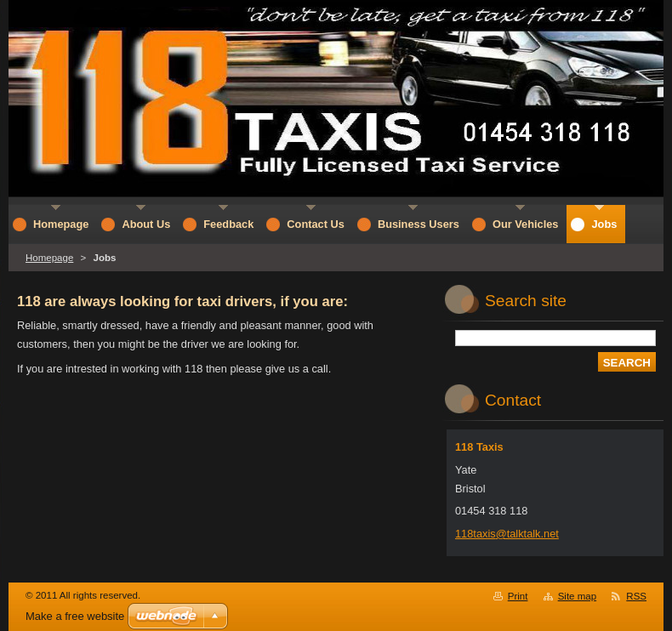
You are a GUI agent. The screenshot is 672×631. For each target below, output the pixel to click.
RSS (636, 596)
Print (518, 596)
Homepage (49, 258)
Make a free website (75, 616)
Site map (577, 596)
